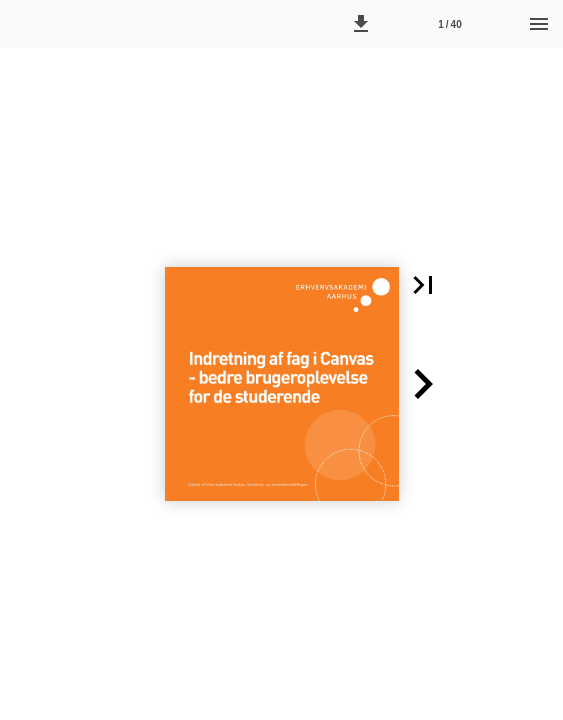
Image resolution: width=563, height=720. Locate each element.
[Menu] (539, 24)
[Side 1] (450, 24)
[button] (361, 24)
